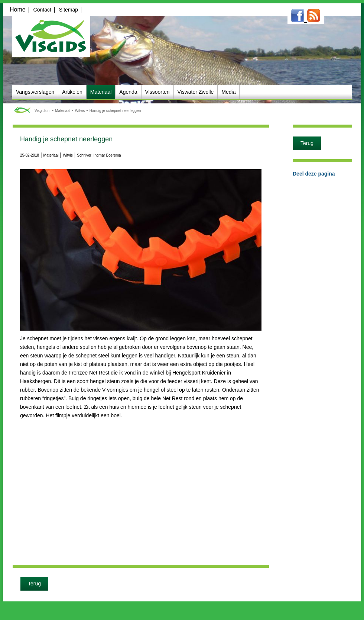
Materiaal (63, 111)
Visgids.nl (43, 111)
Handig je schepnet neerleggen (115, 111)
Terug (34, 584)
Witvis (80, 111)
